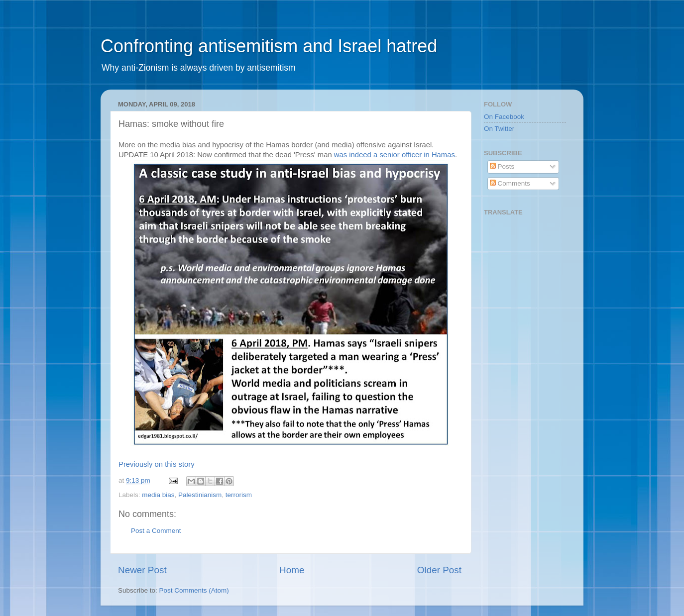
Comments (510, 183)
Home (292, 570)
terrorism (239, 495)
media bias (158, 495)
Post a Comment (156, 531)
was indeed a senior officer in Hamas (395, 155)
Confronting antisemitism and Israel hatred (269, 46)
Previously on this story (157, 464)
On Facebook (504, 117)
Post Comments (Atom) (194, 590)
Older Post (439, 570)
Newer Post (142, 570)
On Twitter (499, 129)
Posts (502, 166)
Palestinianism (200, 495)
